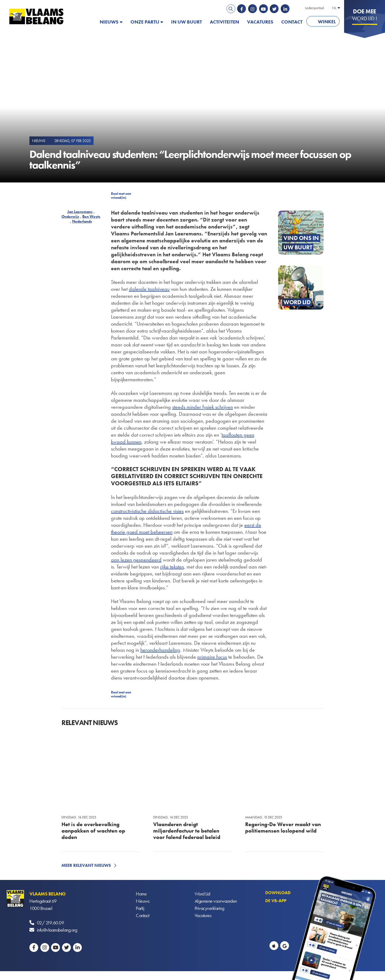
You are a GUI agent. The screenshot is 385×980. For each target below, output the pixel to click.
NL (334, 8)
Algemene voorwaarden (216, 901)
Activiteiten (224, 22)
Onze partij (145, 22)
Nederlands (82, 221)
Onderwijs (70, 216)
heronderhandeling (160, 650)
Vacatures (260, 22)
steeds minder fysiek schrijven (203, 407)
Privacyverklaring (209, 908)
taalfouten (232, 435)
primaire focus (212, 657)
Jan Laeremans (80, 212)
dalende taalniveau (149, 289)
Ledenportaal (315, 8)
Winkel (327, 22)
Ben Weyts (91, 216)
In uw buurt (186, 22)
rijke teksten (172, 567)
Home (141, 894)
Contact (292, 22)
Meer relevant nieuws (86, 865)
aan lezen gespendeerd (136, 560)
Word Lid (202, 894)
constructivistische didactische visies (147, 511)
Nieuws (109, 22)
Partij (140, 908)
